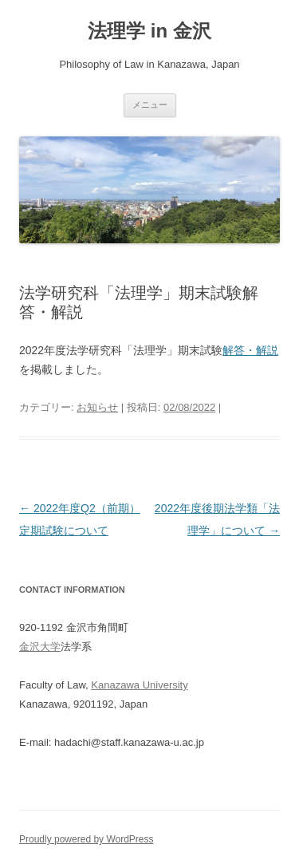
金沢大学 (40, 647)
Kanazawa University (139, 685)
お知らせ (97, 407)
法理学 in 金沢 (149, 31)
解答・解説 (250, 350)
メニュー (150, 105)
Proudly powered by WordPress (87, 839)
